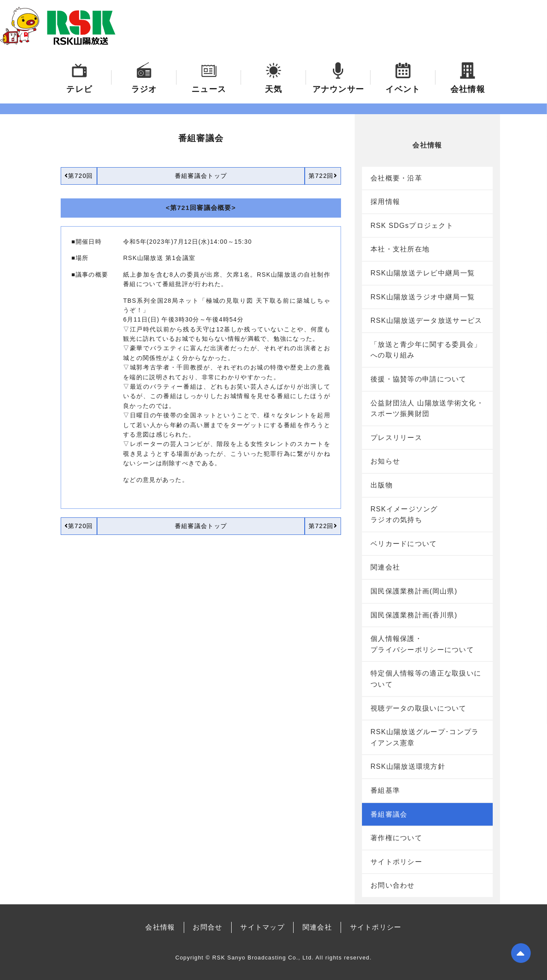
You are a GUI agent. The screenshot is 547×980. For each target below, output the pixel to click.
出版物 (382, 485)
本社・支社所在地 (400, 249)
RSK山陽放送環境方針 (408, 766)
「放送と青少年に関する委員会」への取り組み (426, 350)
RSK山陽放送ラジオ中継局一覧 (423, 297)
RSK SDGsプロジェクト (412, 226)
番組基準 (385, 790)
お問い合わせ (393, 885)
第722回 (323, 176)
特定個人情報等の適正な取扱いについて (426, 679)
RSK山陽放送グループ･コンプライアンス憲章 (425, 737)
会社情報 (160, 927)
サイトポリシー (396, 862)
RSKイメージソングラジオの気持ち (404, 515)
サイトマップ (262, 927)
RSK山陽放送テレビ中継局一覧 (423, 273)
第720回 (79, 176)
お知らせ (385, 461)
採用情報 (385, 202)
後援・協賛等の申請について (419, 379)
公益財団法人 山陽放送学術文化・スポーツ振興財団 (427, 409)
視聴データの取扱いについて (419, 708)
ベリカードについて (404, 544)
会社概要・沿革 (396, 178)
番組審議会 (389, 814)
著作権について (396, 838)
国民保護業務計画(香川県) (414, 615)
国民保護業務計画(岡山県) (414, 591)
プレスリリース (396, 438)
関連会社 (385, 567)
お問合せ (207, 927)
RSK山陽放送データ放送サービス (426, 320)
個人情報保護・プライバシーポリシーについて (422, 644)
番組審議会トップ (201, 176)
